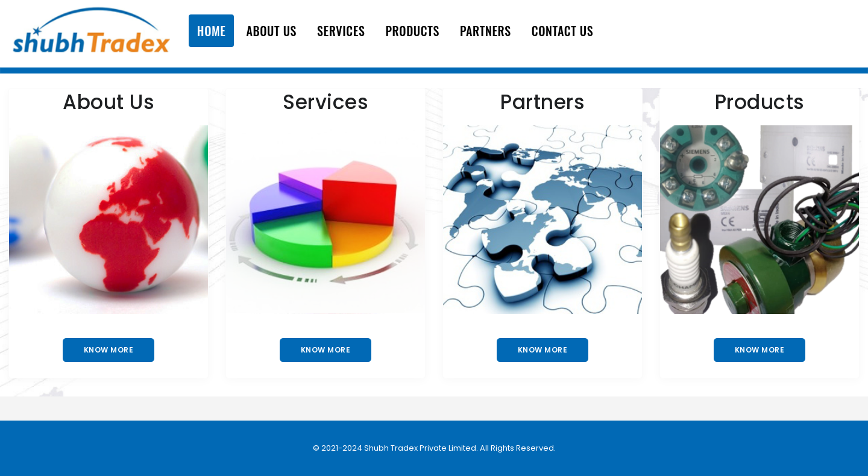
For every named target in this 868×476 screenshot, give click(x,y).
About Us (271, 31)
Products (412, 31)
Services (341, 31)
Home (212, 31)
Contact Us (562, 31)
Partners (486, 31)
